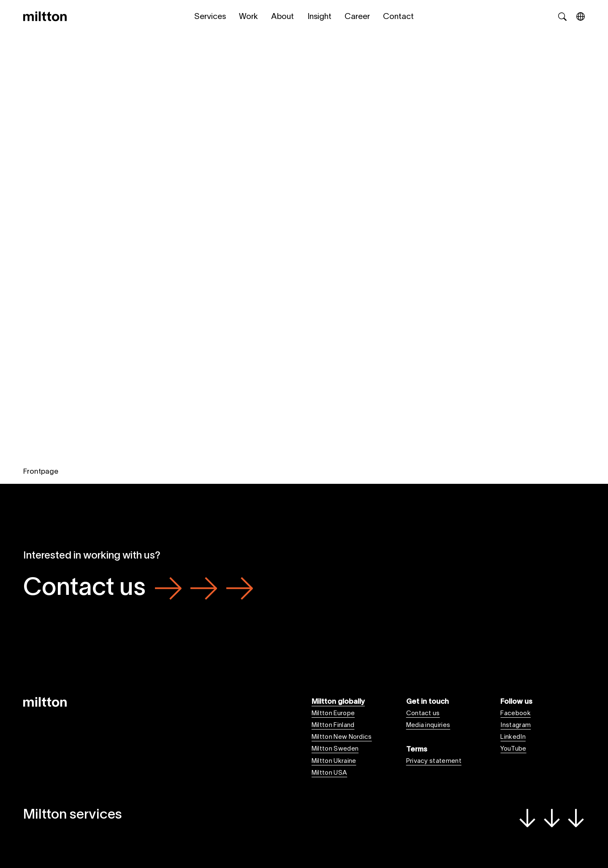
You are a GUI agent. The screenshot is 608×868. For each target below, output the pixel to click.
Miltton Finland (333, 725)
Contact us (138, 589)
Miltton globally (338, 702)
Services (210, 17)
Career (357, 17)
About (282, 17)
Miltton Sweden (335, 749)
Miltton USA (329, 773)
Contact (398, 17)
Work (248, 17)
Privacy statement (434, 761)
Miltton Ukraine (334, 761)
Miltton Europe (333, 713)
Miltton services (304, 817)
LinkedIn (513, 737)
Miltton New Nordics (342, 737)
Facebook (515, 713)
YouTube (513, 749)
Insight (319, 17)
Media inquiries (428, 725)
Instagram (516, 725)
